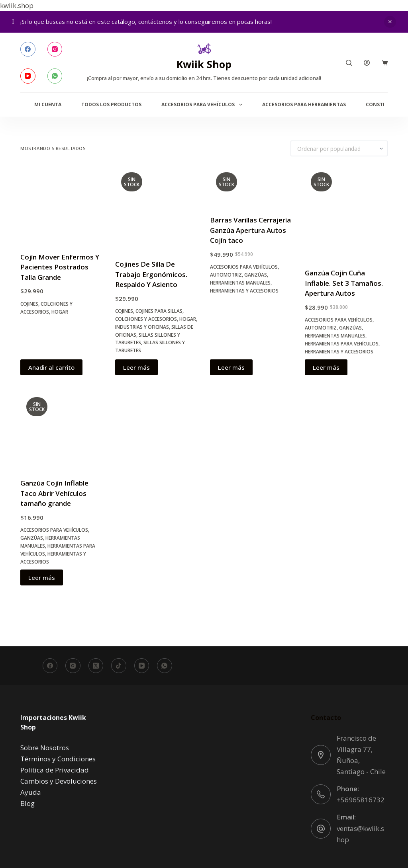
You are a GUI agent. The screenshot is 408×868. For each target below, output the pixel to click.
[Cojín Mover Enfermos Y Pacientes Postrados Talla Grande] (62, 204)
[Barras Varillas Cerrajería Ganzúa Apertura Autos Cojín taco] (251, 186)
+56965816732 (361, 800)
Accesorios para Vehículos (203, 105)
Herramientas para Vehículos (342, 344)
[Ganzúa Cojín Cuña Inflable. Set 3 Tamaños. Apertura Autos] (346, 212)
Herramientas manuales (240, 283)
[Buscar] (349, 63)
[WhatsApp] (55, 76)
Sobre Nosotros (45, 748)
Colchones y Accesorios (146, 319)
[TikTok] (119, 666)
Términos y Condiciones (58, 759)
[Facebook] (28, 49)
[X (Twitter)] (96, 666)
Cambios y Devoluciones (59, 781)
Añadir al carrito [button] (51, 367)
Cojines (29, 304)
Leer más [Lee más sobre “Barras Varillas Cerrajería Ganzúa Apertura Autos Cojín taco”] (231, 367)
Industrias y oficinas (142, 327)
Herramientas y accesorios (244, 291)
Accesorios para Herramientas (304, 104)
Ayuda (31, 792)
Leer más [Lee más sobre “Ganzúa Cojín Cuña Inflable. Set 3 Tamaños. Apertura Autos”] (326, 367)
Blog (27, 803)
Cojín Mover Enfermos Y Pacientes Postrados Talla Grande (60, 267)
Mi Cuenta (48, 104)
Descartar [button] (390, 22)
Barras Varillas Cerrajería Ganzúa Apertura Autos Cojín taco (250, 230)
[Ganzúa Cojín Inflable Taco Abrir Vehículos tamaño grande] (62, 430)
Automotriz (226, 275)
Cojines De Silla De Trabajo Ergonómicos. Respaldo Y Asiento (151, 274)
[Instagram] (55, 49)
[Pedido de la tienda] (339, 148)
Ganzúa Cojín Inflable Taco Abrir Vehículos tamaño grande (54, 493)
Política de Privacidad (55, 770)
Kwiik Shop (204, 64)
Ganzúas (256, 275)
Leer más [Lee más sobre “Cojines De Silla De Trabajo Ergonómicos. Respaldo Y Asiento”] (136, 367)
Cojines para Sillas (159, 311)
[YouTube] (28, 76)
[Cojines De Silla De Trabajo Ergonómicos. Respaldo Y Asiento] (157, 208)
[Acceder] (367, 63)
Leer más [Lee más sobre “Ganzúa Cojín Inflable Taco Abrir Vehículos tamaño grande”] (42, 577)
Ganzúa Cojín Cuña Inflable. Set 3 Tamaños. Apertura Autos (344, 283)
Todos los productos (111, 104)
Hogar (60, 312)
